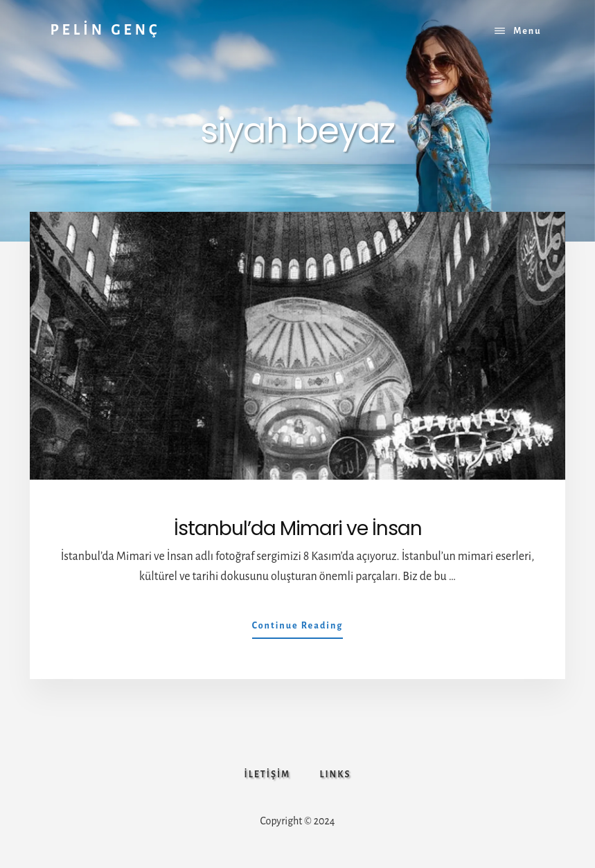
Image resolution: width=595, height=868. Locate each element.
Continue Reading (298, 629)
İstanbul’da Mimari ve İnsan (298, 528)
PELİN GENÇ (105, 30)
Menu (527, 31)
